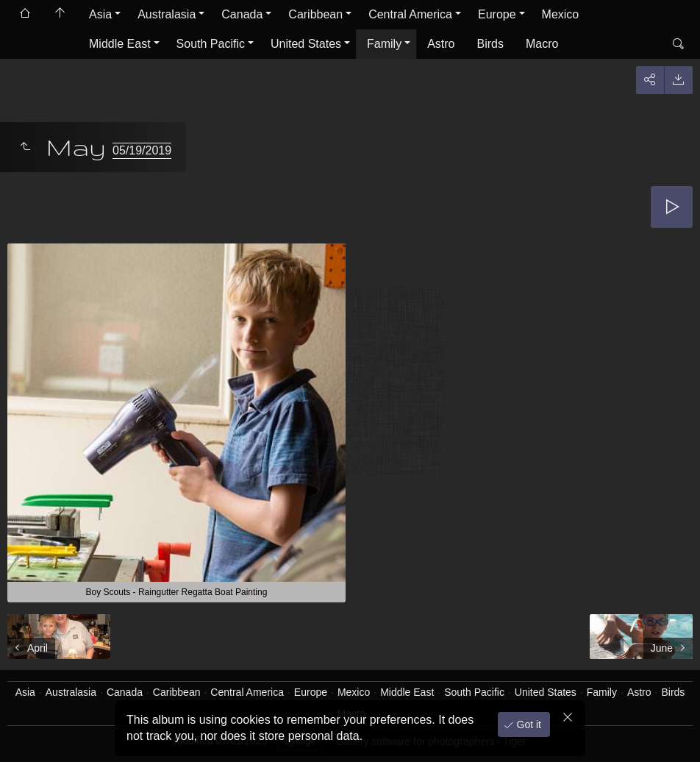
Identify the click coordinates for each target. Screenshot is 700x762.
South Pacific (211, 44)
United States (306, 44)
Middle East (120, 44)
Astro (441, 44)
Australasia (167, 14)
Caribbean (315, 14)
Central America (410, 14)
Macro (542, 44)
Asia (100, 14)
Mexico (561, 14)
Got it (528, 724)
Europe (497, 14)
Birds (490, 44)
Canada (242, 14)
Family (384, 44)
